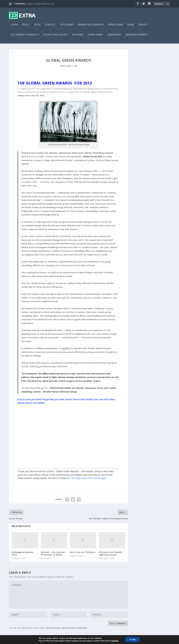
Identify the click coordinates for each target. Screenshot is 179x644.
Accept (132, 639)
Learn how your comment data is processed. (67, 630)
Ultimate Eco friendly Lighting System (111, 555)
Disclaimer (67, 27)
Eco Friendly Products (25, 37)
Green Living (116, 27)
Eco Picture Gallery (56, 37)
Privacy (143, 27)
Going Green (95, 37)
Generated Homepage (91, 27)
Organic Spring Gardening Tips (40, 4)
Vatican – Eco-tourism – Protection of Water (54, 555)
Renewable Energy (137, 37)
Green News (114, 37)
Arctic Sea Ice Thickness (83, 554)
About (26, 27)
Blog (38, 27)
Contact (51, 27)
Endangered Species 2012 (22, 555)
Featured (78, 37)
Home (14, 27)
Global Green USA (93, 158)
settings (115, 641)
